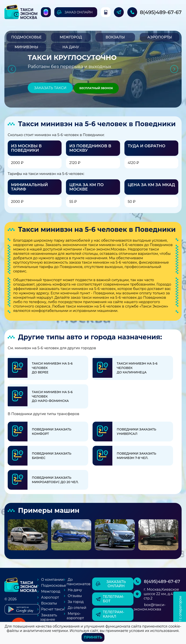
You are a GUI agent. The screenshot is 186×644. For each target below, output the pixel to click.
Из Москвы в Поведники (26, 148)
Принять (93, 637)
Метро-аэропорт (75, 616)
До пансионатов (78, 582)
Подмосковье (26, 37)
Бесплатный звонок (96, 88)
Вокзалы (115, 37)
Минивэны (26, 47)
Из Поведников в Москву (90, 148)
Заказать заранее (48, 617)
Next (174, 69)
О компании (52, 580)
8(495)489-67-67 (161, 12)
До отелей (77, 608)
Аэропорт (50, 597)
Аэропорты (160, 37)
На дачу (71, 47)
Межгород (71, 37)
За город (76, 602)
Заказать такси (50, 88)
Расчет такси (53, 609)
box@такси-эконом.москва (150, 607)
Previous (12, 69)
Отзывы (75, 596)
